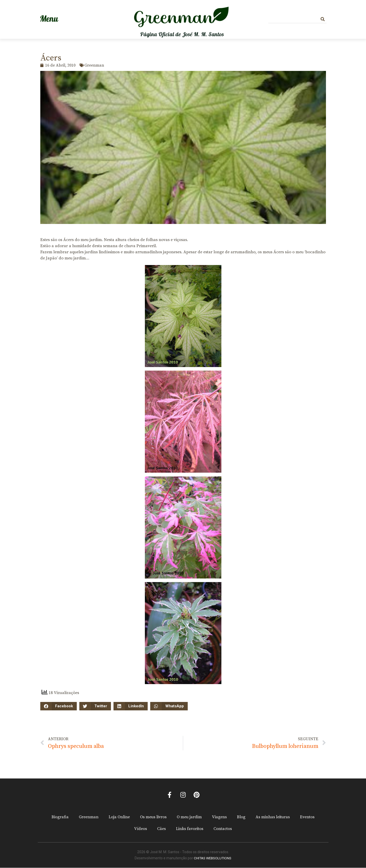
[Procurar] (323, 19)
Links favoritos (190, 829)
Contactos (223, 829)
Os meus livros (153, 817)
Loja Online (119, 817)
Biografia (60, 817)
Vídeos (141, 829)
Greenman (89, 817)
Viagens (219, 817)
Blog (241, 817)
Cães (161, 829)
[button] (59, 706)
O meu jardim (189, 817)
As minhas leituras (273, 817)
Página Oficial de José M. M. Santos (182, 34)
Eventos (307, 817)
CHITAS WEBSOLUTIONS (213, 859)
